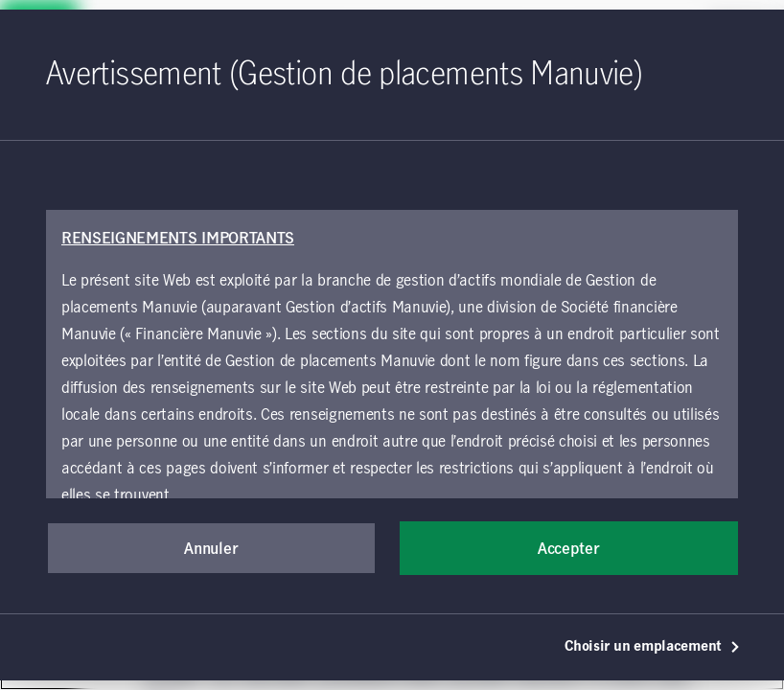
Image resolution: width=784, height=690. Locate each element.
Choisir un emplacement (653, 647)
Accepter (568, 549)
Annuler (211, 549)
